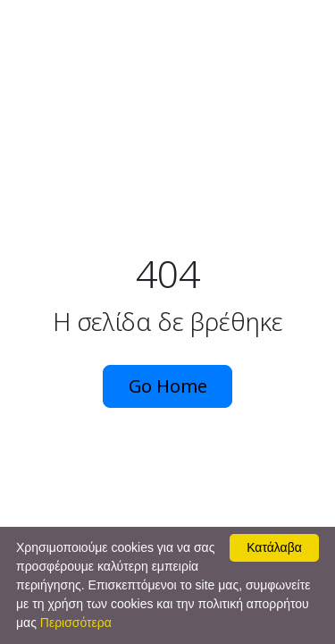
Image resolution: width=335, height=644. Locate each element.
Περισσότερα (76, 623)
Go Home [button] (168, 386)
